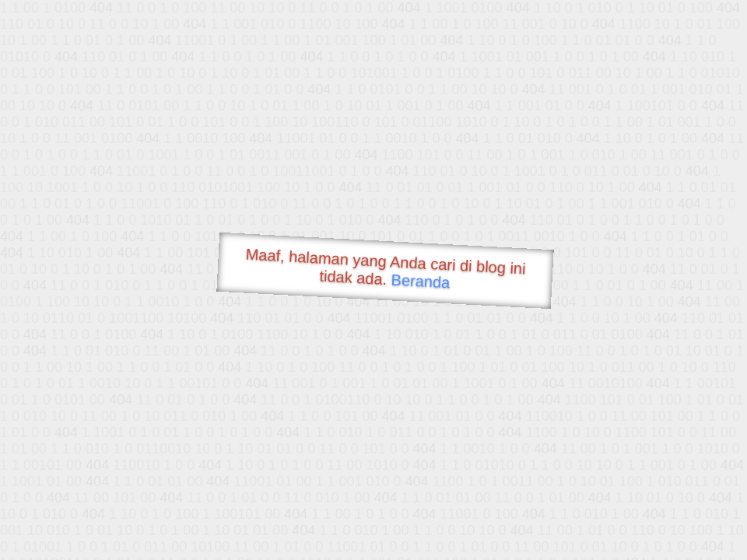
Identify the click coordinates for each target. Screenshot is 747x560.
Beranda (421, 281)
